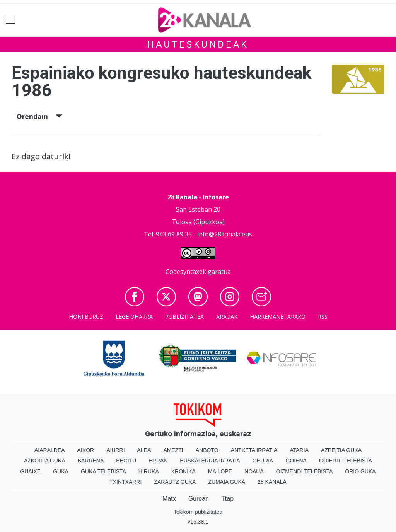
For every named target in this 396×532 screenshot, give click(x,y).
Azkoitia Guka (45, 461)
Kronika (183, 471)
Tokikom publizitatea (198, 512)
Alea (144, 450)
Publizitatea (184, 317)
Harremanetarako (278, 317)
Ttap (227, 499)
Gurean (199, 499)
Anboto (207, 450)
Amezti (173, 450)
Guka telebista (103, 471)
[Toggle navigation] (11, 20)
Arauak (227, 317)
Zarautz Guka (175, 482)
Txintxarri (125, 482)
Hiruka (149, 471)
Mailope (220, 471)
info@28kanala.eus (225, 234)
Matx (169, 499)
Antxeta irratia (254, 450)
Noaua (254, 471)
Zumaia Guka (227, 482)
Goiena (296, 461)
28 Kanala (272, 482)
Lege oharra (134, 317)
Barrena (91, 461)
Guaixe (30, 471)
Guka (61, 471)
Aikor (86, 450)
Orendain (39, 116)
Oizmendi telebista (305, 471)
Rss (323, 317)
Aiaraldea (50, 450)
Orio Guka (360, 471)
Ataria (299, 450)
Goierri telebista (346, 461)
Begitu (126, 461)
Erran (158, 461)
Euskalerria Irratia (210, 461)
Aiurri (115, 450)
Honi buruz (86, 317)
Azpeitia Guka (341, 450)
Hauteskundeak (198, 44)
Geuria (263, 461)
